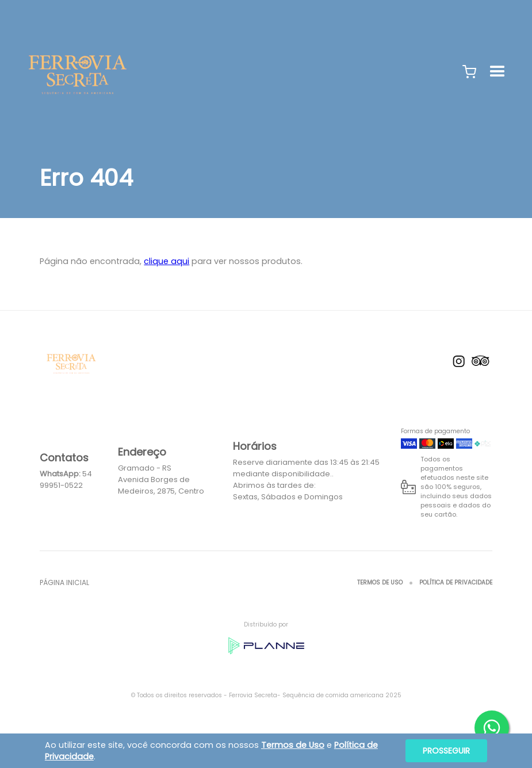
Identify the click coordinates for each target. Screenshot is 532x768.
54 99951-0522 (66, 479)
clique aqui (167, 261)
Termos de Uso (380, 582)
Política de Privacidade (456, 582)
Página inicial (64, 582)
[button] (469, 72)
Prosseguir (446, 751)
